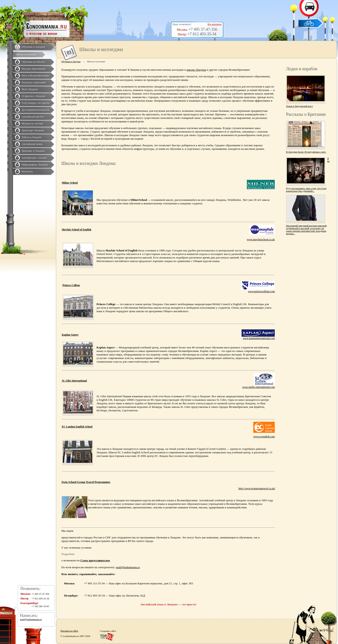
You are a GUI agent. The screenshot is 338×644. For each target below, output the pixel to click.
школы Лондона (196, 70)
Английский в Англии (34, 158)
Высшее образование (34, 69)
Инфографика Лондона (35, 165)
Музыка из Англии (32, 123)
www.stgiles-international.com (258, 387)
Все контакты (214, 24)
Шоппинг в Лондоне (33, 151)
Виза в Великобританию (35, 76)
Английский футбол (33, 117)
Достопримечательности (36, 110)
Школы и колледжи (26, 54)
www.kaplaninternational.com (259, 338)
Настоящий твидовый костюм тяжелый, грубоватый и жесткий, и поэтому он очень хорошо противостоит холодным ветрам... (307, 230)
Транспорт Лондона (33, 130)
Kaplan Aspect (70, 335)
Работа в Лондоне (32, 137)
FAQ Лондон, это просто (36, 103)
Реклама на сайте (69, 631)
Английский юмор (32, 144)
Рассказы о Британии (34, 82)
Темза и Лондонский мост (300, 106)
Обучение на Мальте (33, 62)
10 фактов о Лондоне (34, 96)
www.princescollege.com (261, 291)
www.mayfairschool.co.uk (261, 239)
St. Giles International (74, 381)
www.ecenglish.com (264, 437)
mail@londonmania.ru (128, 567)
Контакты (27, 171)
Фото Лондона (30, 89)
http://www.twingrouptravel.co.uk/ (257, 488)
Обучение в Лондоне (33, 47)
